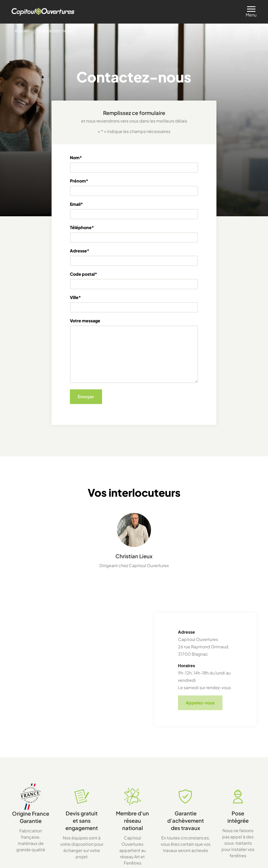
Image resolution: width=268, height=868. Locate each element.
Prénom (79, 181)
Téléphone (82, 228)
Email (76, 204)
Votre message (85, 321)
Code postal (83, 274)
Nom (76, 158)
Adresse (80, 251)
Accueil (22, 31)
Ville (75, 297)
